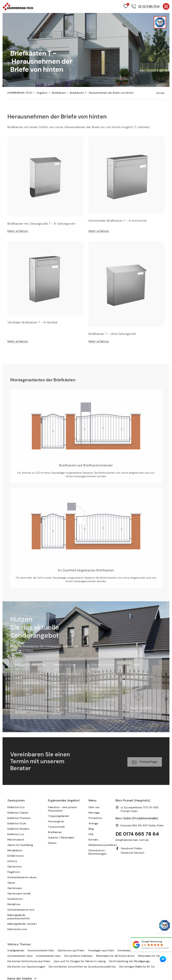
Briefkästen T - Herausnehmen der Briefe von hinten (101, 93)
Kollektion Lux (16, 835)
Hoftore (12, 861)
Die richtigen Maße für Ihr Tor (137, 967)
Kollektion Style (17, 824)
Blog (91, 829)
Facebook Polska (131, 849)
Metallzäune (15, 851)
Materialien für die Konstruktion (115, 956)
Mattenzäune (16, 840)
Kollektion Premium (19, 818)
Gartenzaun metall (19, 894)
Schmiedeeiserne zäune (22, 878)
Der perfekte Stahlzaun (78, 956)
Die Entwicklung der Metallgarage (129, 961)
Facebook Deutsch (133, 853)
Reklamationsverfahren (103, 845)
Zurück (160, 93)
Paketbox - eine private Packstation (62, 809)
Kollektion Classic (18, 813)
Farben (52, 843)
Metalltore (14, 905)
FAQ (91, 835)
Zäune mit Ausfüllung (20, 845)
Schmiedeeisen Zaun (20, 956)
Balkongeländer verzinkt (22, 924)
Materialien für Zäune (151, 956)
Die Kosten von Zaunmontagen (26, 967)
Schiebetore (15, 899)
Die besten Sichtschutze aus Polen (29, 961)
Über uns (94, 808)
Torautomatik (56, 827)
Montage (94, 813)
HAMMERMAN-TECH (20, 93)
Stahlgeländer (16, 951)
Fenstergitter (56, 822)
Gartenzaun (15, 888)
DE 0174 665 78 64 (138, 834)
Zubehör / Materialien (61, 838)
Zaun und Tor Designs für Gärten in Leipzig (80, 961)
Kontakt (93, 840)
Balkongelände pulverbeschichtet (19, 917)
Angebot (42, 93)
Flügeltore (14, 872)
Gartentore (15, 867)
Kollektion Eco (16, 808)
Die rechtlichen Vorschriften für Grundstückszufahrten (82, 967)
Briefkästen (58, 93)
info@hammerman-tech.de (132, 840)
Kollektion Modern (19, 829)
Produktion (95, 818)
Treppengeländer (59, 816)
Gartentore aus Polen (71, 951)
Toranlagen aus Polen (101, 951)
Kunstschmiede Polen (41, 951)
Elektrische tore (17, 930)
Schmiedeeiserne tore (21, 910)
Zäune (11, 883)
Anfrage (93, 824)
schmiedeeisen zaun (48, 956)
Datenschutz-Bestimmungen (98, 852)
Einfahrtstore (16, 856)
